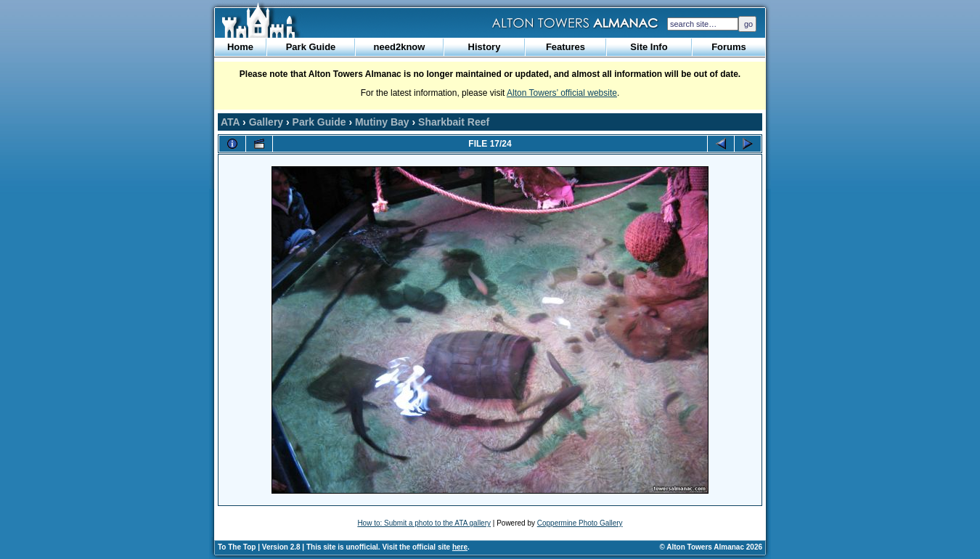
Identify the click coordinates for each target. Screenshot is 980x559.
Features (565, 47)
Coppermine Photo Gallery (580, 523)
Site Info (649, 47)
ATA (230, 122)
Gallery (266, 122)
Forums (729, 47)
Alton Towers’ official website (562, 93)
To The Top (237, 547)
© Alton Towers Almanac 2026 (711, 547)
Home (240, 47)
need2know (400, 47)
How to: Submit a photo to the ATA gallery (424, 523)
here (460, 547)
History (485, 47)
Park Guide (311, 47)
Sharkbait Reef (454, 122)
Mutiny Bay (382, 122)
